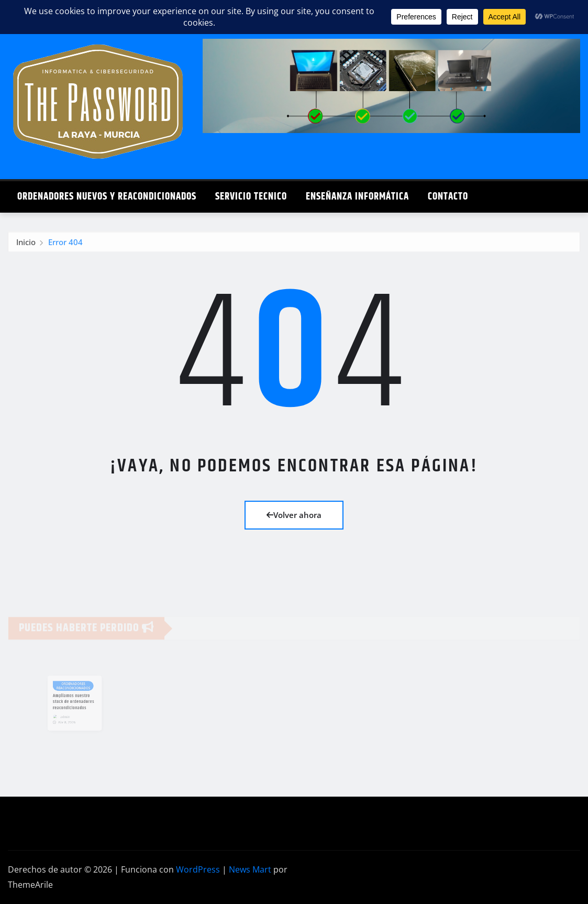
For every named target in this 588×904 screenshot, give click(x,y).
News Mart (250, 869)
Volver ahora (294, 515)
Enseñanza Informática (357, 197)
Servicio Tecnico (251, 197)
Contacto (448, 197)
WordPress (198, 869)
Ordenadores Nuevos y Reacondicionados (107, 197)
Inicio (26, 246)
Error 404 (65, 246)
